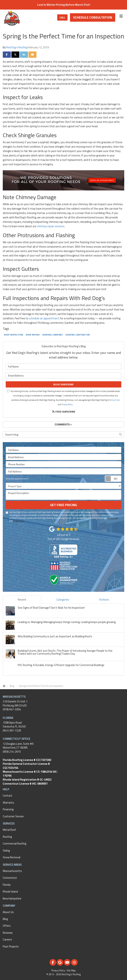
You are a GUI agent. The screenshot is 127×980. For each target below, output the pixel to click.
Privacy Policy (67, 404)
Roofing (7, 837)
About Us (8, 912)
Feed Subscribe (64, 412)
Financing (8, 809)
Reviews (8, 933)
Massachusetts (12, 871)
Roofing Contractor (78, 335)
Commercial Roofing (14, 844)
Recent (22, 600)
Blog (5, 919)
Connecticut (10, 878)
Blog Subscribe (63, 384)
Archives (104, 600)
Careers (7, 939)
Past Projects (11, 946)
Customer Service (13, 816)
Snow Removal (12, 857)
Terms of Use (114, 400)
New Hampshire (12, 898)
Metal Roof (9, 830)
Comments (63, 424)
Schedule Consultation (93, 17)
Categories (63, 600)
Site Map (71, 971)
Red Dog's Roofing (17, 47)
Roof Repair (33, 335)
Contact (8, 796)
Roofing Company (53, 335)
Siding (6, 850)
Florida (7, 885)
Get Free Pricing (63, 505)
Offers (7, 926)
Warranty (8, 803)
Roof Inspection (13, 335)
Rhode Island (10, 891)
